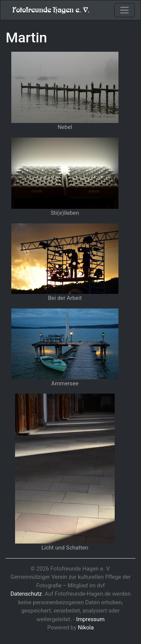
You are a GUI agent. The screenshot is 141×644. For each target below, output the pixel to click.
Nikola (86, 628)
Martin (26, 37)
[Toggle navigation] (124, 10)
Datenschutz (26, 594)
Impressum (90, 619)
